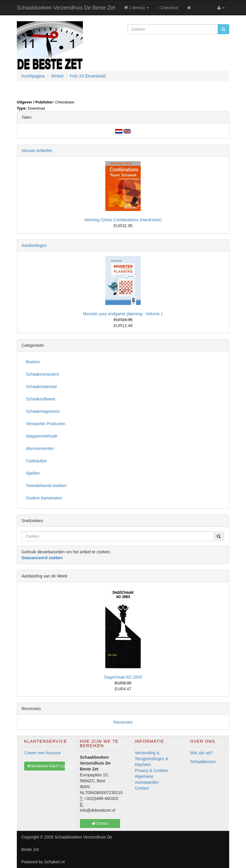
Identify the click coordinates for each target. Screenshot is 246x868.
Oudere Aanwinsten (44, 498)
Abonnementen (40, 448)
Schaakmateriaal (41, 387)
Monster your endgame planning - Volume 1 (123, 314)
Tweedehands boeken (46, 486)
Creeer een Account (42, 753)
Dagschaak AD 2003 (123, 677)
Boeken (33, 362)
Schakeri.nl (54, 862)
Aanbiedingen (34, 245)
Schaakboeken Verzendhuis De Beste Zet (66, 8)
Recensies (123, 722)
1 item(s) (136, 8)
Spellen (33, 473)
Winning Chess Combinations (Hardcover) (123, 220)
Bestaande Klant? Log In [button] (46, 766)
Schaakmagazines (43, 411)
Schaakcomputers (42, 374)
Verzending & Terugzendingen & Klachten (151, 759)
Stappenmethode (42, 436)
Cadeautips (36, 461)
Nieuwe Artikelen (37, 151)
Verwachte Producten (46, 424)
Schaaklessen (203, 762)
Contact (142, 788)
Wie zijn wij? (202, 753)
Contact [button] (100, 824)
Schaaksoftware (41, 399)
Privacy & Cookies (152, 770)
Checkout (168, 8)
